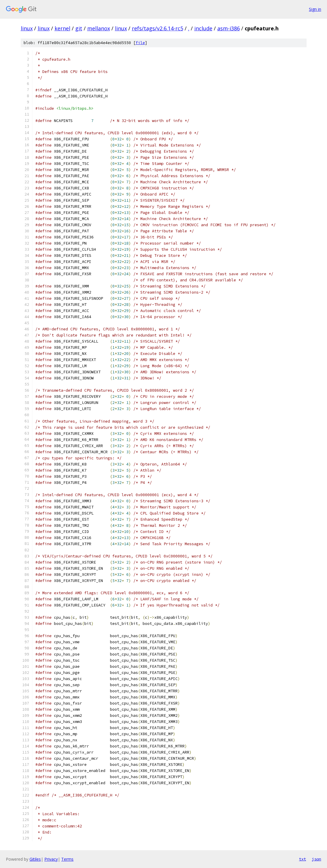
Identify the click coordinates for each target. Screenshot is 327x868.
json (316, 859)
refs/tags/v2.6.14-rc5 (158, 28)
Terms (67, 859)
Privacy (51, 859)
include (203, 28)
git (79, 28)
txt (302, 859)
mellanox (99, 28)
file (140, 43)
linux (27, 28)
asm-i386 (229, 28)
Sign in (315, 9)
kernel (62, 28)
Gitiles (35, 859)
